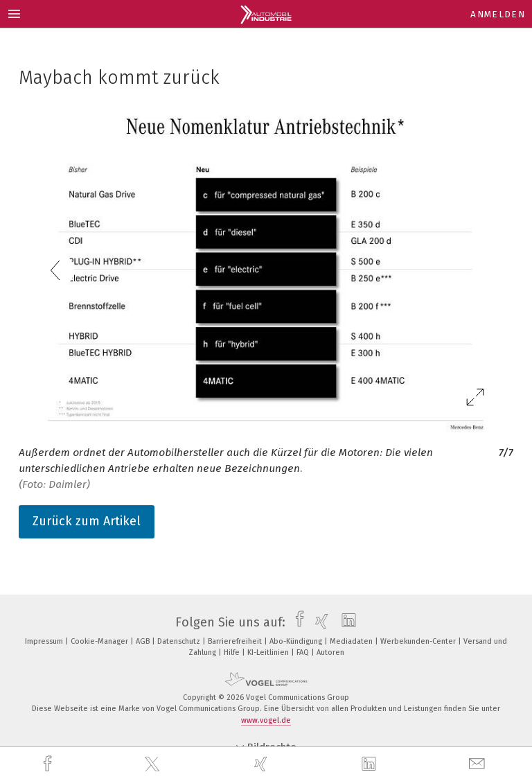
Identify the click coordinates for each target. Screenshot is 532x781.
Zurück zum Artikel (87, 521)
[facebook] (49, 764)
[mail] (479, 764)
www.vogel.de (266, 720)
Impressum (45, 641)
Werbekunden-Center (419, 641)
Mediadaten (352, 641)
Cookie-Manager (100, 641)
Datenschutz (180, 641)
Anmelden (498, 14)
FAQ (304, 652)
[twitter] (154, 764)
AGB (144, 641)
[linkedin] (371, 764)
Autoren (330, 652)
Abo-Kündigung (297, 641)
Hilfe (233, 652)
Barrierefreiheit (236, 641)
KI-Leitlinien (269, 652)
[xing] (263, 764)
